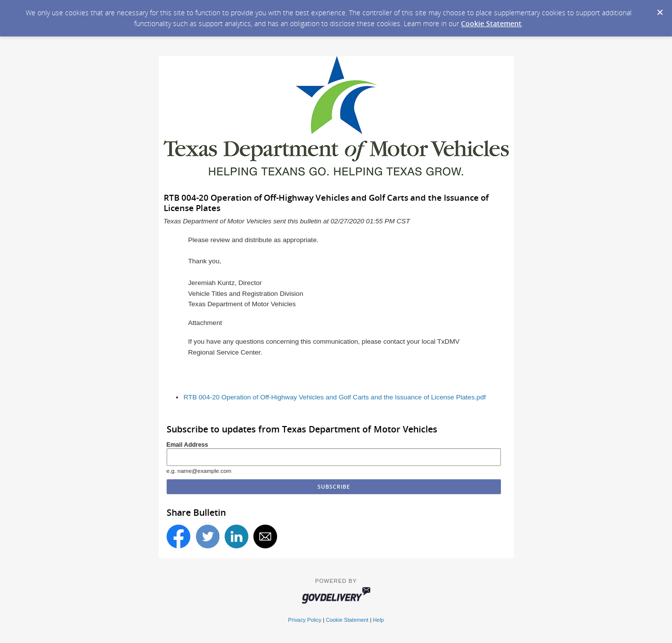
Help (378, 620)
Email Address (188, 445)
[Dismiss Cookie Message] (660, 9)
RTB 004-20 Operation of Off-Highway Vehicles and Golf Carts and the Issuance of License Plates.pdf (335, 397)
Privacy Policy (305, 620)
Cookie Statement (491, 23)
